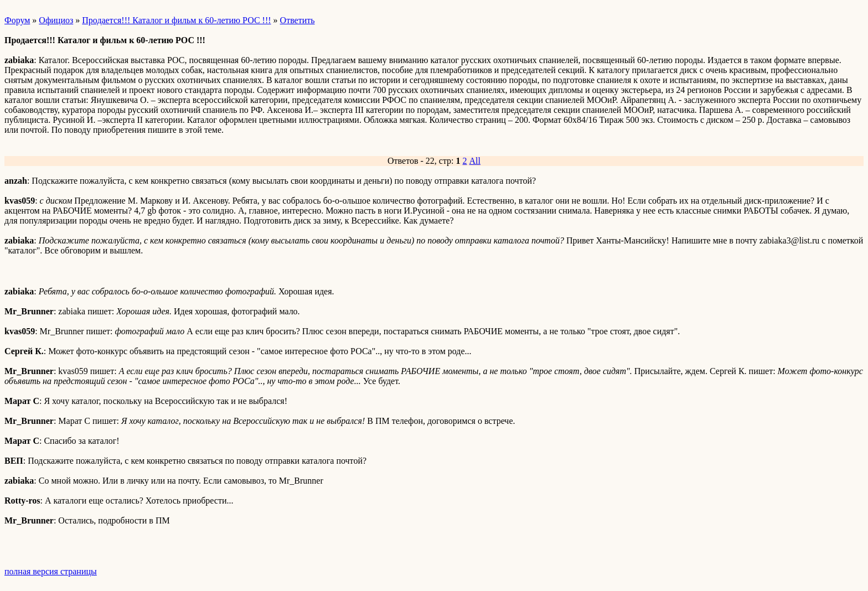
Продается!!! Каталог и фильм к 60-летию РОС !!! (176, 20)
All (475, 161)
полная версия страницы (51, 571)
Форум (17, 20)
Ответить (298, 20)
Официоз (56, 20)
